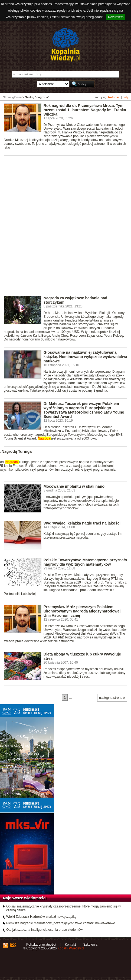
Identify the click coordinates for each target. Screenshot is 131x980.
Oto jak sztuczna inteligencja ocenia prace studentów (44, 930)
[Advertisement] (65, 224)
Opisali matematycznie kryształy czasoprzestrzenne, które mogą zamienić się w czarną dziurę (63, 908)
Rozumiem (116, 17)
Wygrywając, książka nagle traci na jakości (82, 523)
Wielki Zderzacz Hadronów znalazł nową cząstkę (41, 917)
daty (126, 97)
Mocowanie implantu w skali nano (74, 486)
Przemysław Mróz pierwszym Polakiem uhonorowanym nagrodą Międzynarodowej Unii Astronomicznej (82, 611)
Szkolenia (90, 945)
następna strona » (112, 698)
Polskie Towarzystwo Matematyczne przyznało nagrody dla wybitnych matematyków (85, 562)
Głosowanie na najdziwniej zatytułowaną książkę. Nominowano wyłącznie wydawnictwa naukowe (85, 357)
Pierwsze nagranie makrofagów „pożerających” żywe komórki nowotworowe (61, 923)
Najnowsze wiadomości (25, 898)
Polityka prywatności (41, 945)
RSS (13, 945)
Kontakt (71, 945)
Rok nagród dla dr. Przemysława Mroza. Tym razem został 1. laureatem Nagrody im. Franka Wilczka (85, 110)
